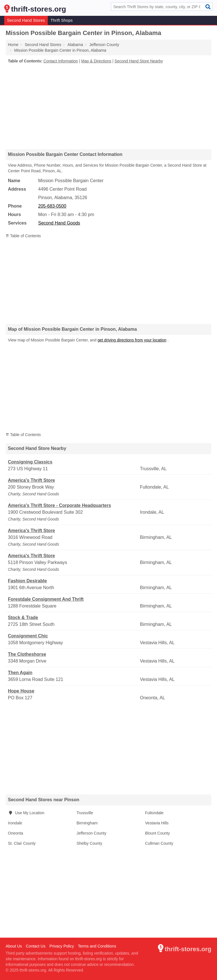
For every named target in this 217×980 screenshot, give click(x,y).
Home (13, 45)
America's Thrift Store (32, 480)
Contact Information (61, 61)
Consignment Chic (28, 636)
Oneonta (16, 833)
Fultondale (154, 813)
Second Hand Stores (26, 20)
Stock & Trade (23, 618)
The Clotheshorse (27, 654)
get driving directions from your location (132, 340)
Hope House (21, 691)
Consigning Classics (30, 462)
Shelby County (89, 843)
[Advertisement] (108, 106)
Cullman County (159, 843)
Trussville (85, 813)
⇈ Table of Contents (23, 236)
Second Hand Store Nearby (139, 61)
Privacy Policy (62, 946)
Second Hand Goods (59, 223)
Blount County (157, 833)
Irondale (15, 823)
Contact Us (35, 946)
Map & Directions (96, 61)
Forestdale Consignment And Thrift (46, 599)
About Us (14, 946)
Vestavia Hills (157, 823)
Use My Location (26, 813)
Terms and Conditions (97, 946)
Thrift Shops (62, 20)
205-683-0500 (52, 206)
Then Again (20, 673)
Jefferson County (92, 833)
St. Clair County (22, 843)
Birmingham (87, 823)
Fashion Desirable (27, 581)
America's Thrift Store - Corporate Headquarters (59, 505)
